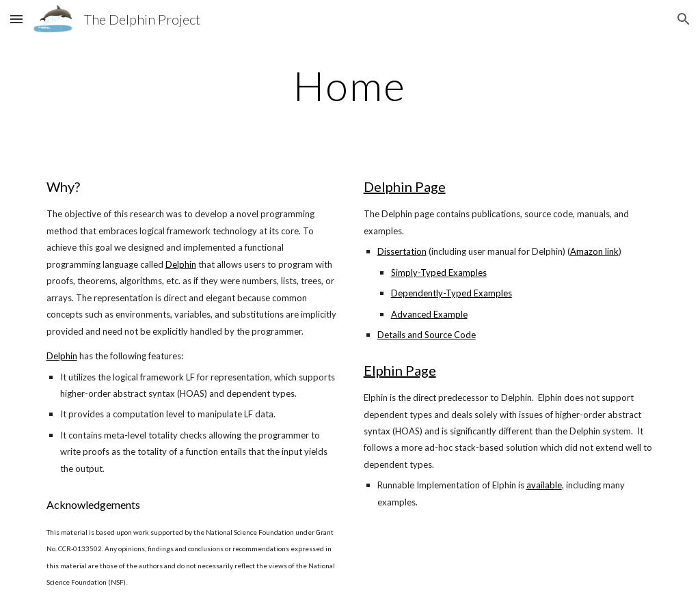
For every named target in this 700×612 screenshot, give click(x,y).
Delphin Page (405, 186)
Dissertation (402, 251)
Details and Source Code (427, 335)
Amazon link (594, 251)
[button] (16, 19)
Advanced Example (429, 314)
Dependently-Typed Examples (452, 293)
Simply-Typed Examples (439, 273)
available (544, 485)
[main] (350, 85)
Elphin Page (400, 370)
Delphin (181, 264)
